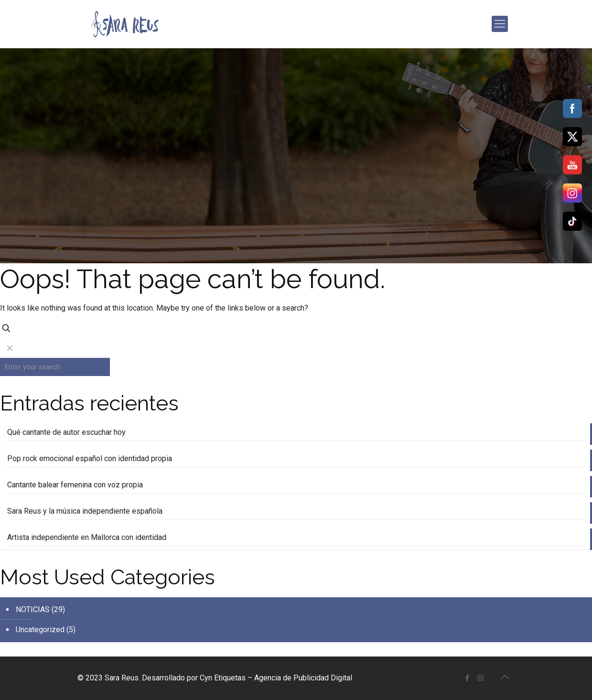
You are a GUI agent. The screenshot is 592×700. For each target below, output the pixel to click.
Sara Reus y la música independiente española (85, 511)
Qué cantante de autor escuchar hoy (66, 432)
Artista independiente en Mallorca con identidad (87, 537)
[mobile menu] (500, 24)
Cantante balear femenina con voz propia (75, 485)
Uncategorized (40, 630)
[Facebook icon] (468, 678)
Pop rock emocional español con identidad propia (90, 458)
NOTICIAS (33, 609)
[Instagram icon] (480, 678)
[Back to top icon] (505, 677)
